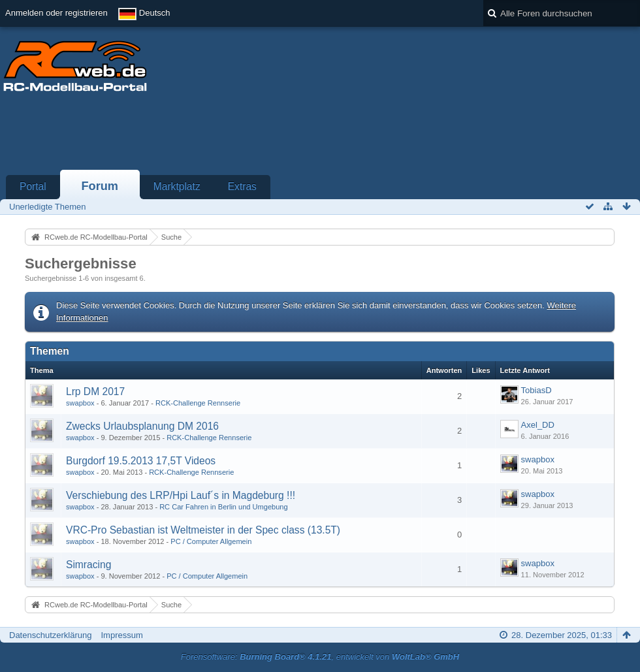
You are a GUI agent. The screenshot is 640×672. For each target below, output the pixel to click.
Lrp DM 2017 (95, 392)
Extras (242, 186)
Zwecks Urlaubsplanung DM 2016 (142, 426)
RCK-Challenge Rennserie (198, 403)
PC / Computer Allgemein (211, 541)
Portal (33, 186)
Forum (100, 186)
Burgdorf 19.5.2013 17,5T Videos (141, 461)
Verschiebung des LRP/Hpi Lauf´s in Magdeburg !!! (181, 495)
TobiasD (536, 390)
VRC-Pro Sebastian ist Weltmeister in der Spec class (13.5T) (203, 530)
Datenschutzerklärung (50, 635)
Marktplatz (177, 186)
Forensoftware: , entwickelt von (320, 657)
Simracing (88, 565)
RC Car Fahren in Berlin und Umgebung (224, 507)
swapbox (80, 403)
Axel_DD (538, 425)
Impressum (121, 635)
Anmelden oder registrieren (56, 13)
